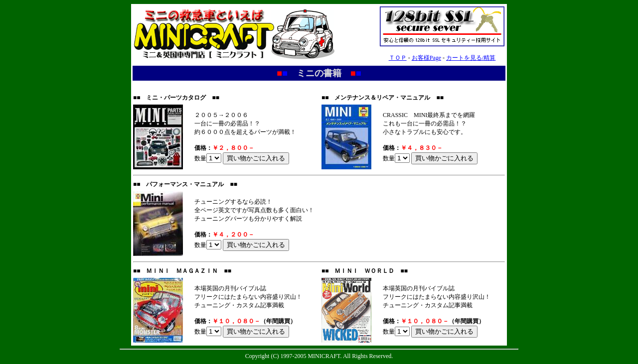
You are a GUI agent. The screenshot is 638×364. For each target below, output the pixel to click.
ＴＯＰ (398, 58)
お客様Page (426, 58)
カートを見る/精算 (471, 58)
